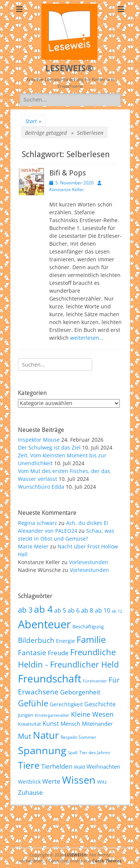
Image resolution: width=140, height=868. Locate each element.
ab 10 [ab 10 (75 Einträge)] (102, 610)
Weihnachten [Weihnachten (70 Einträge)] (103, 766)
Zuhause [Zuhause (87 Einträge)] (30, 792)
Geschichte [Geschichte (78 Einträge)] (100, 704)
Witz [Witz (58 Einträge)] (102, 782)
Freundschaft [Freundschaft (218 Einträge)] (50, 678)
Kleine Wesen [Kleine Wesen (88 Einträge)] (92, 714)
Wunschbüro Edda (41, 487)
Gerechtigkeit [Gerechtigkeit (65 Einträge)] (66, 704)
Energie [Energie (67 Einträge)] (66, 641)
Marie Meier (33, 546)
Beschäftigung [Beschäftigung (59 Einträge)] (88, 626)
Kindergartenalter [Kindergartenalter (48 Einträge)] (52, 715)
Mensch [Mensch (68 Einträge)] (70, 724)
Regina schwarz (38, 523)
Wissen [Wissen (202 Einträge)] (79, 780)
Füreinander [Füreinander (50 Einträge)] (95, 681)
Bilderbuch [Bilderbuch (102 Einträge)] (36, 640)
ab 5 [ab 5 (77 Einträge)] (60, 610)
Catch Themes (107, 861)
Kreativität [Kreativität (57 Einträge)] (29, 724)
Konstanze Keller (67, 189)
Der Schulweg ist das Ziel (49, 447)
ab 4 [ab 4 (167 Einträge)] (43, 609)
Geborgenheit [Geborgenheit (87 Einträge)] (80, 692)
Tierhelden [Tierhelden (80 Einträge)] (57, 766)
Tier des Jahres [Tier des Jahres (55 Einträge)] (95, 752)
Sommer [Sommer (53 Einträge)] (87, 737)
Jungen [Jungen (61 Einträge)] (26, 715)
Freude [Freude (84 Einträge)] (58, 653)
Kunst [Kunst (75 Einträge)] (51, 724)
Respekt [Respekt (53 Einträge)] (69, 737)
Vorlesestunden (89, 562)
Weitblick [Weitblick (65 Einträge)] (29, 782)
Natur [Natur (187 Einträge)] (46, 735)
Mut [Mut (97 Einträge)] (25, 736)
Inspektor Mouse (39, 440)
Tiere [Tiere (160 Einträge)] (29, 765)
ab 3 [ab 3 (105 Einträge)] (25, 610)
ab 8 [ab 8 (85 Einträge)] (87, 610)
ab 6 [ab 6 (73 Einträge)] (74, 610)
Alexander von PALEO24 (48, 531)
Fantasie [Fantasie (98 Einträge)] (32, 653)
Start (33, 121)
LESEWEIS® (69, 68)
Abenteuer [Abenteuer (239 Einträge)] (44, 624)
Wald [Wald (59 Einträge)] (80, 767)
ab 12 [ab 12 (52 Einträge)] (117, 611)
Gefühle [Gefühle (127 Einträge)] (33, 703)
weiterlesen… (87, 338)
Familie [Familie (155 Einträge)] (91, 639)
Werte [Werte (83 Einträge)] (51, 781)
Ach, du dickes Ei (87, 523)
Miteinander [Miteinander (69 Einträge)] (97, 724)
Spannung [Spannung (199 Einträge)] (42, 750)
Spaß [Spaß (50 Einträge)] (73, 752)
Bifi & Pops (68, 173)
